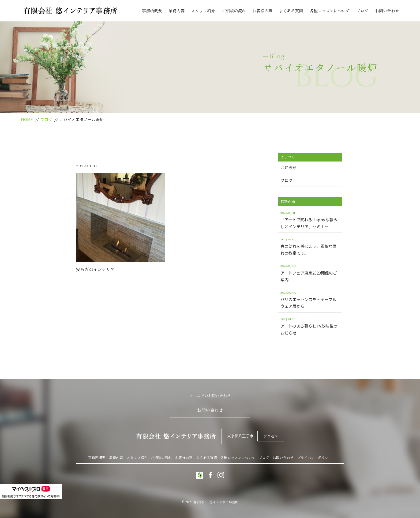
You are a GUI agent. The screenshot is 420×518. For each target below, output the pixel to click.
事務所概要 (152, 11)
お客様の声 (262, 11)
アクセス (271, 436)
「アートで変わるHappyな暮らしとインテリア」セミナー (310, 219)
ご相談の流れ (234, 11)
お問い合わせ (387, 11)
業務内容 (177, 11)
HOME (27, 119)
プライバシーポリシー (314, 458)
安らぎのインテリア (95, 269)
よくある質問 (291, 11)
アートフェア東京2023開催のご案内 (310, 272)
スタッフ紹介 (203, 11)
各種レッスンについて (330, 11)
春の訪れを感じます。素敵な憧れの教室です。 (310, 246)
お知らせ (288, 168)
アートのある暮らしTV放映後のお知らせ (310, 325)
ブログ (362, 11)
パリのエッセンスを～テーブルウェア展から (310, 299)
